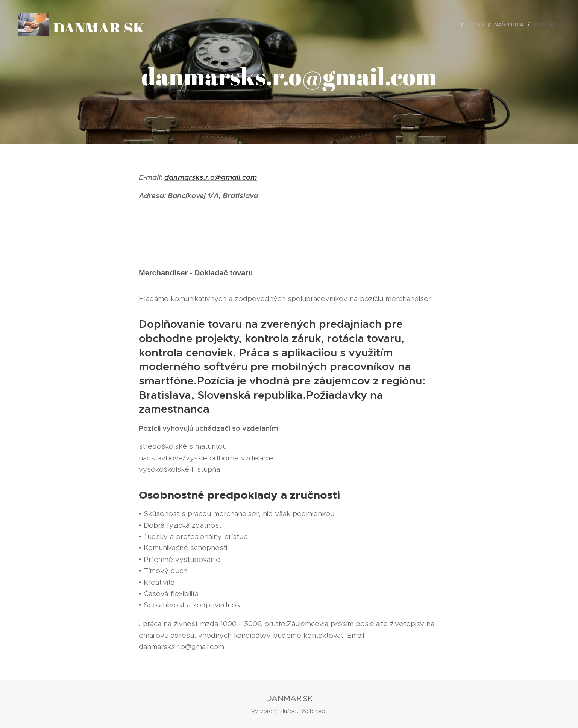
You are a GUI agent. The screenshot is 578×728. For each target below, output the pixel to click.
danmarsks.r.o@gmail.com (211, 177)
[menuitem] (451, 24)
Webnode (314, 711)
